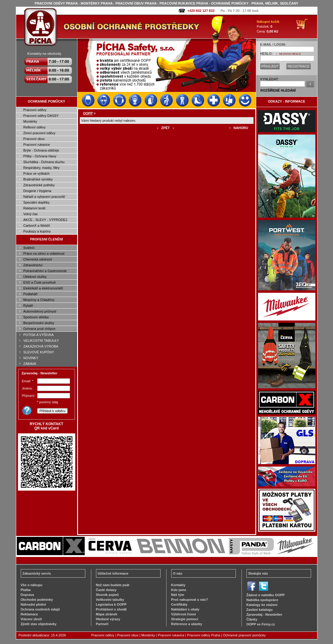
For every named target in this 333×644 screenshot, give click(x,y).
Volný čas (31, 214)
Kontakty (178, 585)
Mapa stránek (107, 614)
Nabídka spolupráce (262, 600)
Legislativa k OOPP (111, 604)
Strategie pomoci (185, 619)
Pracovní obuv (34, 139)
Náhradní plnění (33, 604)
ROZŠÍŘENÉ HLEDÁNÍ (278, 90)
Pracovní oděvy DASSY (41, 116)
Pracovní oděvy (35, 110)
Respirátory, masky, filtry (42, 168)
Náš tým (178, 595)
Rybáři (28, 306)
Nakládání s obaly (185, 609)
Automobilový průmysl (40, 311)
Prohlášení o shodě (111, 609)
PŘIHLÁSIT (270, 66)
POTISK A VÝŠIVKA (39, 335)
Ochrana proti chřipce (39, 329)
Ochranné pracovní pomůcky (244, 635)
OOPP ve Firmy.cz (261, 624)
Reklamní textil (34, 208)
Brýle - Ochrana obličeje (41, 150)
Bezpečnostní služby (39, 323)
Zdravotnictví (33, 265)
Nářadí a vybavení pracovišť (44, 197)
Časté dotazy (106, 590)
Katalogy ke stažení (262, 605)
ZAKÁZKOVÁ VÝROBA (41, 346)
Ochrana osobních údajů (40, 609)
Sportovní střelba (36, 317)
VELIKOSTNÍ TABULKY (41, 341)
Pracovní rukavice (37, 145)
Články (252, 619)
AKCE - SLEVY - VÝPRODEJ (45, 220)
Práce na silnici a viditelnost (44, 254)
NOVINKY (31, 358)
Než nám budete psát (113, 585)
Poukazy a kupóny (37, 231)
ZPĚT (165, 128)
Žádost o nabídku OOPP (266, 595)
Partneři (102, 624)
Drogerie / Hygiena (37, 191)
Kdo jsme (179, 590)
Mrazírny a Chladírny (39, 300)
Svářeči (29, 248)
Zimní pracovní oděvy (39, 133)
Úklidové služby (35, 277)
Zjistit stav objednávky (39, 624)
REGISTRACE (299, 66)
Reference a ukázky (187, 624)
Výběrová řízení (184, 614)
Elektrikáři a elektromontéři (43, 288)
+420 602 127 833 (201, 11)
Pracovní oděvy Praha (204, 635)
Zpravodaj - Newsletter (264, 614)
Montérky (30, 121)
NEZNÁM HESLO (290, 54)
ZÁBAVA (30, 364)
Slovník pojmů (107, 595)
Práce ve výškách (37, 173)
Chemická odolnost (38, 259)
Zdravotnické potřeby (39, 185)
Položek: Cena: (268, 26)
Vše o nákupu (32, 585)
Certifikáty (179, 604)
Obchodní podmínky (37, 600)
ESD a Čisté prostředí (40, 282)
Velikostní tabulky (110, 600)
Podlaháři (30, 294)
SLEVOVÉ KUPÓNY (39, 352)
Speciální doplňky (37, 202)
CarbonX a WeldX (37, 226)
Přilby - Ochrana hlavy (40, 156)
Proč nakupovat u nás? (190, 600)
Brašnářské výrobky (38, 179)
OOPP (88, 113)
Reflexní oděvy (35, 127)
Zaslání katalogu (260, 610)
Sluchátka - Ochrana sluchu (44, 162)
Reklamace (30, 614)
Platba (26, 590)
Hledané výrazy (108, 619)
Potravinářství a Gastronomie (45, 271)
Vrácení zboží (31, 619)
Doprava (27, 595)
